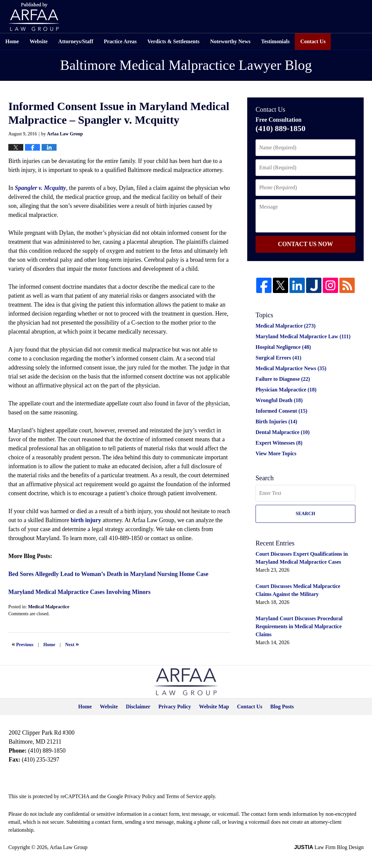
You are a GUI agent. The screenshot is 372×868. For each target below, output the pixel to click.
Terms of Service (184, 796)
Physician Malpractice (286, 390)
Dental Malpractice (283, 432)
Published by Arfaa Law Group (34, 17)
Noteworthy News (230, 41)
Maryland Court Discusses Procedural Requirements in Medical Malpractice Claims (299, 626)
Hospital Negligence (283, 347)
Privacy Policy (175, 707)
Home (12, 41)
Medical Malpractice (49, 607)
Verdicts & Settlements (174, 41)
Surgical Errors (278, 358)
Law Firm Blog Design (329, 847)
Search (305, 514)
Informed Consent (281, 411)
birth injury (86, 520)
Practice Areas (120, 41)
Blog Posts (282, 707)
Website (39, 41)
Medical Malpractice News (291, 368)
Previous (22, 644)
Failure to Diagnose (283, 379)
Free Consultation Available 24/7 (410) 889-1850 (326, 17)
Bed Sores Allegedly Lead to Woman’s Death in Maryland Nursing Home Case (108, 574)
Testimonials (276, 41)
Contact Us (313, 41)
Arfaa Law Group (69, 847)
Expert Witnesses (279, 443)
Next (72, 644)
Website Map (214, 707)
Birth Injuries (276, 422)
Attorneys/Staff (76, 41)
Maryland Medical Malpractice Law (303, 336)
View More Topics (276, 453)
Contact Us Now (305, 244)
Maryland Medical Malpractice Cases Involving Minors (79, 592)
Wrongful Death (279, 400)
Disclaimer (138, 707)
